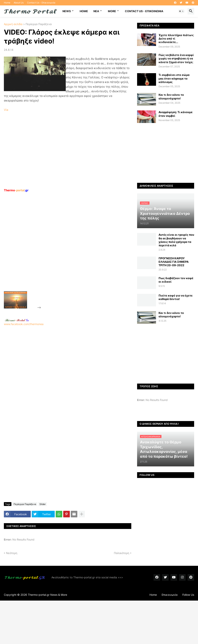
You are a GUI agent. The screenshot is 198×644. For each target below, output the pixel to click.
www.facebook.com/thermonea (68, 372)
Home (7, 3)
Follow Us (188, 595)
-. (17, 320)
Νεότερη (12, 553)
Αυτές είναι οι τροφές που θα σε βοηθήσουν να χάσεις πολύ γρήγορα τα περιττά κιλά (176, 240)
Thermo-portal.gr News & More (47, 595)
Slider (43, 504)
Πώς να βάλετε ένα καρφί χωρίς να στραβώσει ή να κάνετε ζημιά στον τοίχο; (176, 58)
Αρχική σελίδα (13, 24)
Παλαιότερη (122, 553)
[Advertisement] (71, 251)
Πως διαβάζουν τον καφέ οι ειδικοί (176, 280)
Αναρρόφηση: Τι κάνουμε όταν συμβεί (176, 114)
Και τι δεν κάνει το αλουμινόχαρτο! (171, 96)
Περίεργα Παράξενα (39, 24)
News (67, 11)
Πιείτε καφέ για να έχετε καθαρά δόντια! (176, 297)
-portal (16, 190)
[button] (181, 11)
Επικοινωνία (170, 595)
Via (6, 110)
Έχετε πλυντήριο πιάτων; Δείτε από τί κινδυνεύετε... (176, 39)
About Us (19, 3)
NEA (96, 11)
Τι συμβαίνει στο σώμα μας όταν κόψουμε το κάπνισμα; (174, 78)
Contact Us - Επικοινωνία (41, 3)
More (112, 11)
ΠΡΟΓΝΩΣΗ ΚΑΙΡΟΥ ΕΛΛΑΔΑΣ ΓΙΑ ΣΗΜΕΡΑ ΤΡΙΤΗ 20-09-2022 (174, 262)
